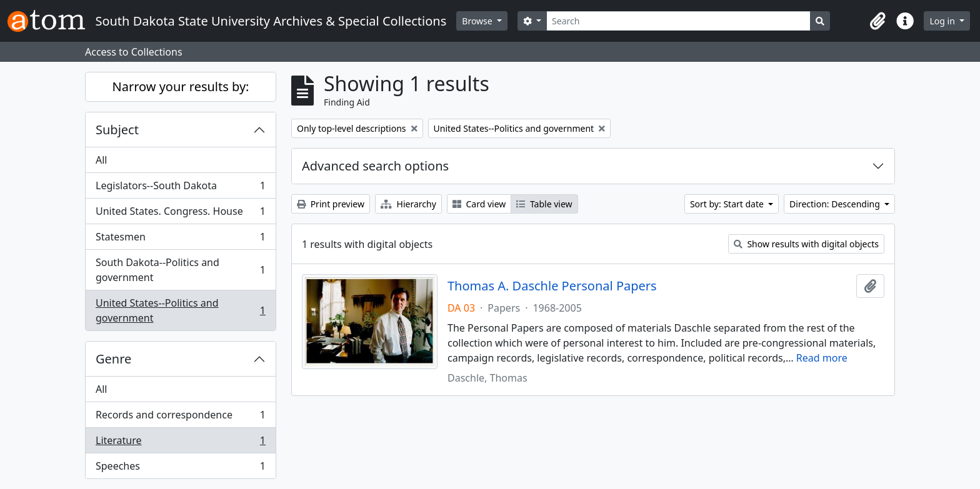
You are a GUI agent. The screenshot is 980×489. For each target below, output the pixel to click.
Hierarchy (408, 204)
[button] (877, 21)
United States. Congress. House (180, 214)
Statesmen (180, 240)
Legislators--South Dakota (180, 188)
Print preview (331, 204)
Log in (943, 21)
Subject (117, 130)
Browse (478, 21)
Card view (479, 204)
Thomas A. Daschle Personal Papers (552, 286)
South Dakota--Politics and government (180, 270)
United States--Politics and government (180, 310)
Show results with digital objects (806, 244)
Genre (113, 359)
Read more (822, 358)
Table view (544, 204)
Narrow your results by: (181, 86)
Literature (180, 443)
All (101, 160)
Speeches (180, 468)
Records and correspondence (180, 417)
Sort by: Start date (728, 204)
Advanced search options (375, 166)
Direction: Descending (836, 204)
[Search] (678, 21)
